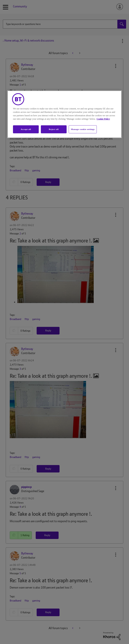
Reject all (54, 129)
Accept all (26, 129)
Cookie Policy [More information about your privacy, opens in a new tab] (103, 119)
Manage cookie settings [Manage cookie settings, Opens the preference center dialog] (83, 129)
